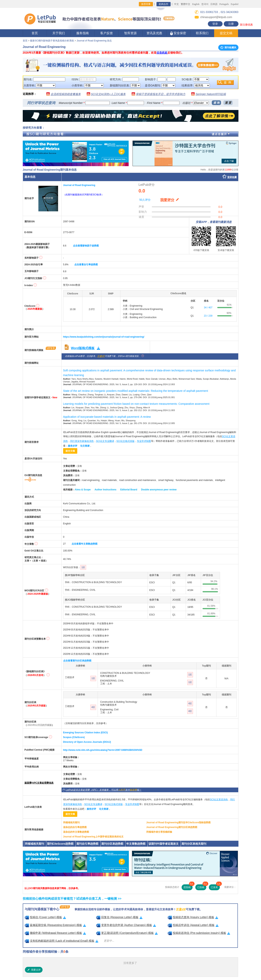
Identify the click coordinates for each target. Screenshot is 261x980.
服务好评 (73, 446)
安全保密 (178, 33)
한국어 (205, 4)
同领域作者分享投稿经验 (159, 832)
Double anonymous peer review (159, 490)
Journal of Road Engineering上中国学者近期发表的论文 (93, 837)
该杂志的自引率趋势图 (75, 827)
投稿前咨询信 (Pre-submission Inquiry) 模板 (199, 933)
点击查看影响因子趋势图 (86, 246)
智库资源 (130, 33)
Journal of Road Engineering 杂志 (94, 41)
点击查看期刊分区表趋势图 (77, 661)
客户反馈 (106, 33)
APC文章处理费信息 (43, 783)
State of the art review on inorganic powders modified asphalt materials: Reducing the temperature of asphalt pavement (136, 391)
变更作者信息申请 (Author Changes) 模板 (126, 925)
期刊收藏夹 (228, 48)
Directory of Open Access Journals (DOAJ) (87, 742)
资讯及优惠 (154, 33)
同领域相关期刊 (71, 822)
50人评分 (145, 200)
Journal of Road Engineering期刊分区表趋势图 (172, 827)
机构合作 (164, 4)
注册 (231, 24)
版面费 (28, 783)
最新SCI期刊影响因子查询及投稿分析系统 (52, 41)
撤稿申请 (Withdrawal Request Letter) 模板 (55, 933)
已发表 (215, 887)
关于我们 (59, 33)
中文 (176, 4)
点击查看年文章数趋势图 (85, 544)
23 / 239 (208, 316)
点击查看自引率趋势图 (86, 265)
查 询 (216, 103)
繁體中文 (186, 4)
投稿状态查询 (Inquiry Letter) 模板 (193, 917)
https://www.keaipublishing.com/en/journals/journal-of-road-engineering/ (104, 337)
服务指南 (83, 33)
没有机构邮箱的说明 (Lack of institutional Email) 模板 (61, 941)
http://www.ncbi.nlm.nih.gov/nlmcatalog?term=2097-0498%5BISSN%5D (103, 750)
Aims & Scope (83, 490)
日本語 (214, 4)
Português (224, 4)
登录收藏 (232, 177)
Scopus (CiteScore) (74, 737)
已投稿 (202, 887)
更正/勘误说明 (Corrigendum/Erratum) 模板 (127, 933)
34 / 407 (208, 308)
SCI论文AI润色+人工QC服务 (108, 94)
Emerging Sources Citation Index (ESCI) (85, 733)
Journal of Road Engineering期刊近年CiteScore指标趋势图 (178, 822)
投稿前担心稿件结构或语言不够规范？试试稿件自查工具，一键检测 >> (72, 899)
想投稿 (188, 887)
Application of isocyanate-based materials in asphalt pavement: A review (107, 417)
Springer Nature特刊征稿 (211, 94)
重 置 (228, 103)
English (196, 4)
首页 (35, 33)
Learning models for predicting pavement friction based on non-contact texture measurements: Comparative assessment (136, 404)
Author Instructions (105, 490)
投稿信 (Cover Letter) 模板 (45, 917)
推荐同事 (146, 4)
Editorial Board (129, 490)
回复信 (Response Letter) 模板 (119, 917)
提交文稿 (226, 33)
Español (235, 4)
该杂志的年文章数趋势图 (76, 832)
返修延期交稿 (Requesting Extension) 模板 (55, 925)
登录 (215, 24)
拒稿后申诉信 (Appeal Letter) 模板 (193, 925)
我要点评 (34, 970)
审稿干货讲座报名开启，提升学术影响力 (161, 94)
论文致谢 (85, 446)
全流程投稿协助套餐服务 (66, 94)
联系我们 (202, 33)
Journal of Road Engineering (79, 185)
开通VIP (101, 356)
